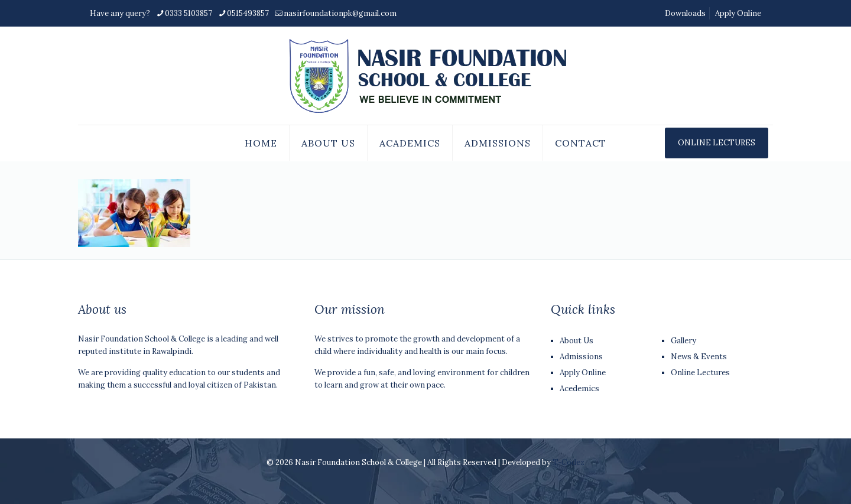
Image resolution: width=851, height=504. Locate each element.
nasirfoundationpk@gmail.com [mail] (340, 13)
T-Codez (569, 462)
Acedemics (579, 388)
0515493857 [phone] (248, 13)
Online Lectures (700, 373)
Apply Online (738, 13)
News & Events (699, 357)
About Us (576, 341)
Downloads (685, 13)
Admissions (581, 357)
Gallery (683, 341)
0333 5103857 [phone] (189, 13)
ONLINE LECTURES (717, 143)
